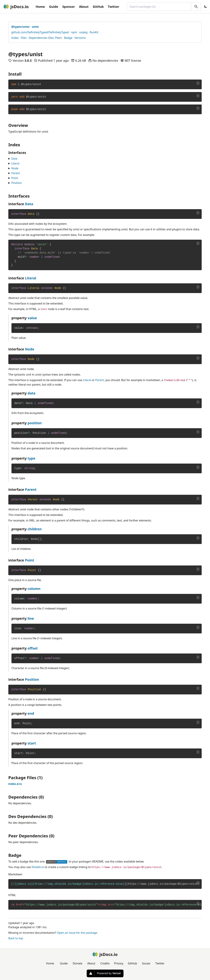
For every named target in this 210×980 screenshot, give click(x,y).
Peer (58, 38)
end (31, 713)
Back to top (16, 938)
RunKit (94, 32)
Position (17, 183)
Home (40, 7)
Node (15, 168)
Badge (68, 38)
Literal (15, 163)
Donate (78, 963)
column (34, 589)
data (32, 393)
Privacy (119, 963)
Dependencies (38, 38)
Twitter (114, 7)
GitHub (98, 7)
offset (33, 648)
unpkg (83, 32)
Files (24, 38)
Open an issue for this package (77, 933)
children (35, 529)
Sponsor (69, 7)
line (31, 618)
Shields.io (38, 867)
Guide (53, 7)
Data (14, 159)
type (32, 458)
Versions (80, 38)
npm (74, 32)
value (32, 318)
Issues (146, 963)
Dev (51, 38)
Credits (105, 963)
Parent (16, 173)
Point (15, 178)
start (32, 743)
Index (15, 38)
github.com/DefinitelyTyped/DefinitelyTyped (40, 32)
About (84, 7)
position (35, 423)
